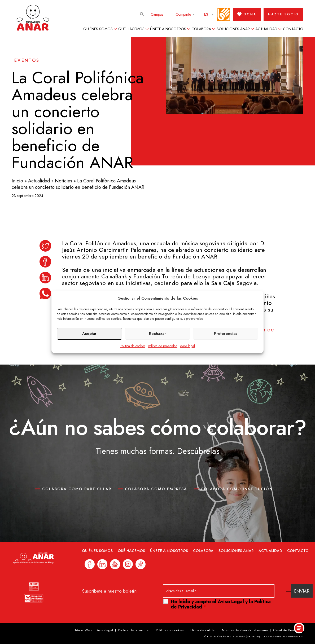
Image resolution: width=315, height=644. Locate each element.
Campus (157, 14)
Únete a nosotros (168, 29)
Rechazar (157, 334)
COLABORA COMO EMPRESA (156, 489)
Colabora (201, 29)
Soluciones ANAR (233, 29)
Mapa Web (83, 630)
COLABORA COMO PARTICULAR (77, 489)
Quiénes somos (98, 29)
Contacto (293, 29)
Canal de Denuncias (288, 630)
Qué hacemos (131, 29)
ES (206, 14)
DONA (247, 14)
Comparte (183, 14)
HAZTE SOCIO (283, 14)
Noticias (64, 181)
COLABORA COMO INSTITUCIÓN (237, 489)
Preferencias (226, 334)
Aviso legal (187, 346)
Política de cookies (133, 346)
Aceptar (89, 334)
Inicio (17, 181)
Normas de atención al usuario (245, 630)
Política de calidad (203, 630)
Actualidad (266, 29)
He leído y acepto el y (221, 604)
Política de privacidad (163, 346)
